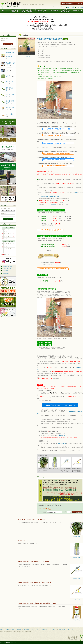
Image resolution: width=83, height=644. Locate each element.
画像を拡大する (27, 56)
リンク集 (70, 629)
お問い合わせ (62, 629)
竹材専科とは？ (57, 6)
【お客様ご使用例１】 (45, 342)
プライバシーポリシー (79, 6)
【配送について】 (63, 435)
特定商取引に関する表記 (67, 6)
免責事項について (70, 7)
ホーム (2, 629)
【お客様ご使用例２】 (45, 345)
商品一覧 (19, 629)
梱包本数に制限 (62, 443)
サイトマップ (5, 272)
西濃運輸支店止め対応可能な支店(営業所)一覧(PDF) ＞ (60, 405)
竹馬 (7, 70)
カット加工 (9, 114)
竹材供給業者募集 (80, 7)
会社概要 (44, 629)
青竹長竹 (8, 76)
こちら (77, 193)
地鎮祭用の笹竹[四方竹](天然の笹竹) (10, 54)
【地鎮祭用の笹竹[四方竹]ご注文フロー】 (50, 197)
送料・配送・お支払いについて (32, 629)
